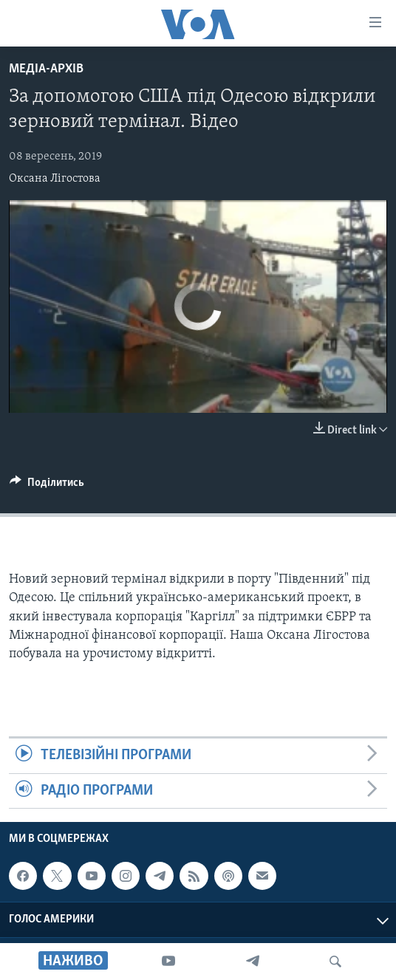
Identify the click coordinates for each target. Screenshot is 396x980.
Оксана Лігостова (55, 179)
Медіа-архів (46, 69)
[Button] (47, 486)
